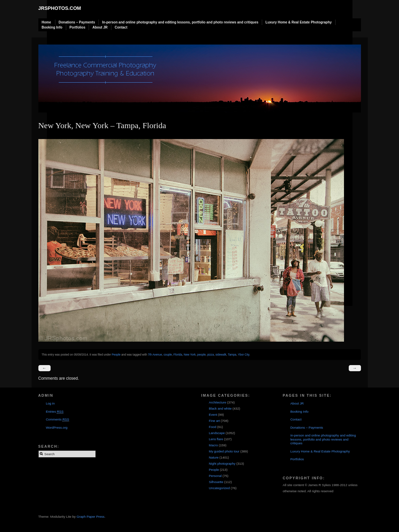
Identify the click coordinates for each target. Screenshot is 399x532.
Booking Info (52, 27)
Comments (58, 419)
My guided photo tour (224, 451)
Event (213, 415)
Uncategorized (219, 488)
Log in (50, 403)
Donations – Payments (77, 22)
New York (190, 355)
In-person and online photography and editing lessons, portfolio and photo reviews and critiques (180, 22)
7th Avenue (155, 355)
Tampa (232, 355)
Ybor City (243, 355)
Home (47, 22)
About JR (100, 27)
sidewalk (221, 355)
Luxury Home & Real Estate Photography (299, 22)
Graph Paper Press (91, 517)
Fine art (214, 421)
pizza (210, 355)
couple (168, 355)
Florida (178, 355)
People (116, 355)
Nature (214, 457)
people (202, 355)
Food (213, 427)
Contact (121, 27)
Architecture (217, 402)
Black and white (220, 408)
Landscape (217, 433)
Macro (213, 445)
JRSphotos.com (60, 8)
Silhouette (216, 482)
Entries (55, 412)
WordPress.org (57, 427)
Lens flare (216, 439)
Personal (215, 476)
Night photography (222, 464)
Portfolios (78, 27)
